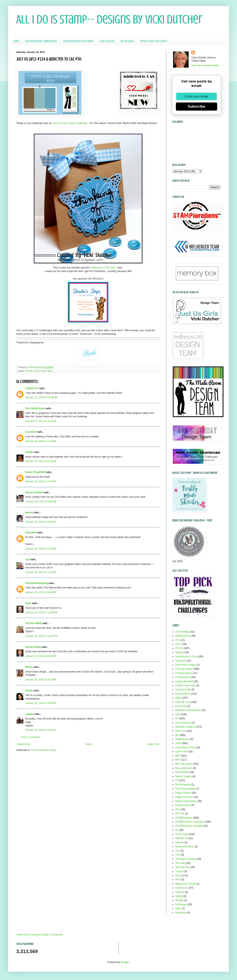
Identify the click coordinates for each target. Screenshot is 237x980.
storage (179, 900)
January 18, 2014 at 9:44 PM (41, 592)
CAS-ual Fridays (184, 669)
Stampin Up (182, 838)
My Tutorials (127, 41)
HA (177, 718)
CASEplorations (184, 673)
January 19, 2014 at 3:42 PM (41, 656)
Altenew (180, 652)
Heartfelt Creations (185, 727)
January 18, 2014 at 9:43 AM (41, 522)
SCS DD (180, 813)
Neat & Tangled (184, 776)
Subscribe (196, 106)
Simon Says (47, 371)
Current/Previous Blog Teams (78, 41)
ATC (178, 640)
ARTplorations (183, 636)
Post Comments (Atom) (44, 750)
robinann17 (32, 388)
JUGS (37, 371)
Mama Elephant (184, 768)
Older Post (153, 744)
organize (180, 892)
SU (177, 830)
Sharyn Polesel (34, 492)
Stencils (179, 842)
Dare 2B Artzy (183, 702)
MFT (178, 760)
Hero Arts (180, 731)
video (178, 908)
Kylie (28, 603)
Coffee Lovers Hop (185, 685)
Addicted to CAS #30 (102, 267)
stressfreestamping (37, 583)
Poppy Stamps (183, 793)
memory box (182, 888)
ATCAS (29, 371)
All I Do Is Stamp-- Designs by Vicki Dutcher (109, 19)
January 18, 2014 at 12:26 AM (41, 397)
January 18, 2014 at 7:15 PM (41, 572)
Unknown (31, 533)
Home (16, 41)
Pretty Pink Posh (184, 797)
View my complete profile (205, 65)
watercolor (181, 913)
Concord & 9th (183, 690)
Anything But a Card (186, 657)
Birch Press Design (186, 665)
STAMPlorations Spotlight (189, 826)
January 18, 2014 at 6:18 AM (41, 461)
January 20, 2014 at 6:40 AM (41, 703)
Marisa (29, 512)
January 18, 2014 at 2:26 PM (41, 549)
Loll (27, 559)
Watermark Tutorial (185, 884)
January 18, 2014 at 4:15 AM (41, 441)
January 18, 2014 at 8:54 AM (41, 502)
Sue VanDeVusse (35, 408)
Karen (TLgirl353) (35, 472)
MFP (178, 756)
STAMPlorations (184, 818)
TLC (178, 851)
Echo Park (181, 706)
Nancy (29, 667)
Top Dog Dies (183, 867)
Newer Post (23, 744)
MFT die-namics (184, 764)
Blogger (125, 962)
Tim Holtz (180, 863)
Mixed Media (182, 772)
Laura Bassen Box (185, 747)
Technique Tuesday (186, 859)
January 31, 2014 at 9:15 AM (41, 730)
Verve (178, 875)
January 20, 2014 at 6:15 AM (41, 680)
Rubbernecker (183, 805)
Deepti (29, 691)
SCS (178, 809)
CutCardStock (183, 694)
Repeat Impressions (186, 801)
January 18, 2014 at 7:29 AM (41, 481)
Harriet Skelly (33, 647)
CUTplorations (183, 677)
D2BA (178, 698)
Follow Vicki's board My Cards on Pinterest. (40, 935)
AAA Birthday (182, 632)
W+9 (178, 880)
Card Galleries (107, 41)
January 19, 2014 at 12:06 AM (41, 613)
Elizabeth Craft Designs (188, 710)
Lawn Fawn (181, 752)
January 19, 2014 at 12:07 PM (41, 636)
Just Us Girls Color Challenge (70, 123)
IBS (177, 735)
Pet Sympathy (183, 785)
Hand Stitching (183, 723)
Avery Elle (181, 661)
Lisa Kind (31, 432)
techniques (181, 904)
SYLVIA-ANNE (33, 623)
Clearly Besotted (184, 681)
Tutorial (179, 871)
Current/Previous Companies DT (41, 41)
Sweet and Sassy (185, 847)
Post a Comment (30, 737)
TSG (178, 855)
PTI (177, 780)
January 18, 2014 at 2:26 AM (41, 421)
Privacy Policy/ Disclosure (154, 41)
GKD (178, 714)
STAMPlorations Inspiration (190, 822)
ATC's (178, 644)
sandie (29, 452)
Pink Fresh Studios (185, 789)
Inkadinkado (182, 739)
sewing (179, 896)
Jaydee (29, 714)
